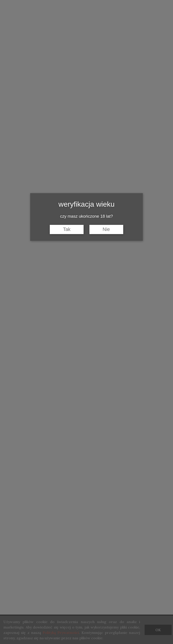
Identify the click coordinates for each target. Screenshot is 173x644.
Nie (106, 229)
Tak (67, 229)
